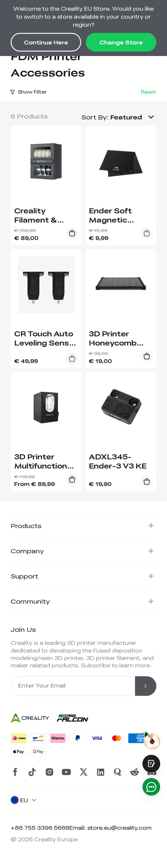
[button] (133, 117)
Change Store (121, 42)
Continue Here (46, 42)
